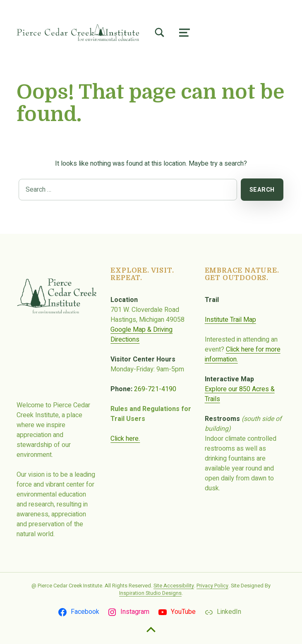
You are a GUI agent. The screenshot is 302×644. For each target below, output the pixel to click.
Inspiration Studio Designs (150, 593)
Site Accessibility (174, 586)
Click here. (125, 439)
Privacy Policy (212, 586)
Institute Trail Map (230, 320)
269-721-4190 (155, 389)
